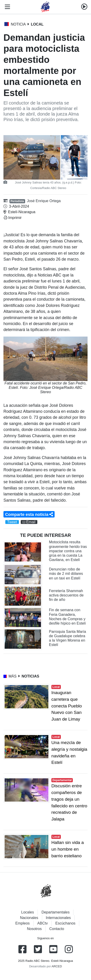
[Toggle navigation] (6, 7)
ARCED (57, 966)
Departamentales (56, 912)
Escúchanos (65, 923)
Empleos (23, 923)
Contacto (57, 929)
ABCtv (43, 923)
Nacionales (29, 918)
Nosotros (34, 929)
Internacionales (58, 918)
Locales (28, 912)
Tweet (12, 522)
